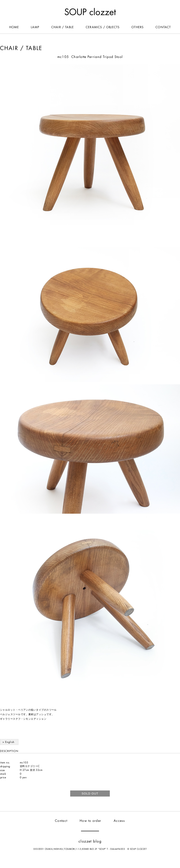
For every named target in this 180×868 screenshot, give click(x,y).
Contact (61, 821)
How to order (90, 821)
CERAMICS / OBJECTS (103, 27)
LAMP (35, 27)
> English (8, 742)
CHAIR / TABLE (63, 27)
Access (119, 821)
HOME (14, 27)
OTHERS (137, 27)
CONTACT (163, 27)
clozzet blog (90, 841)
